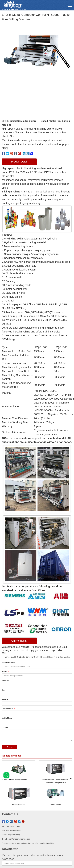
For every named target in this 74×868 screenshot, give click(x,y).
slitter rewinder (55, 805)
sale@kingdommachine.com (19, 839)
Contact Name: (9, 709)
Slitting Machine (18, 805)
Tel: (4, 690)
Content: (6, 727)
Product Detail (19, 162)
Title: (4, 653)
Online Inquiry (19, 641)
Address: (5, 681)
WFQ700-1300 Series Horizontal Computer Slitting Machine (55, 781)
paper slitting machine (18, 780)
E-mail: (6, 672)
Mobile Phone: (7, 718)
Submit (10, 747)
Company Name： (10, 662)
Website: (5, 699)
